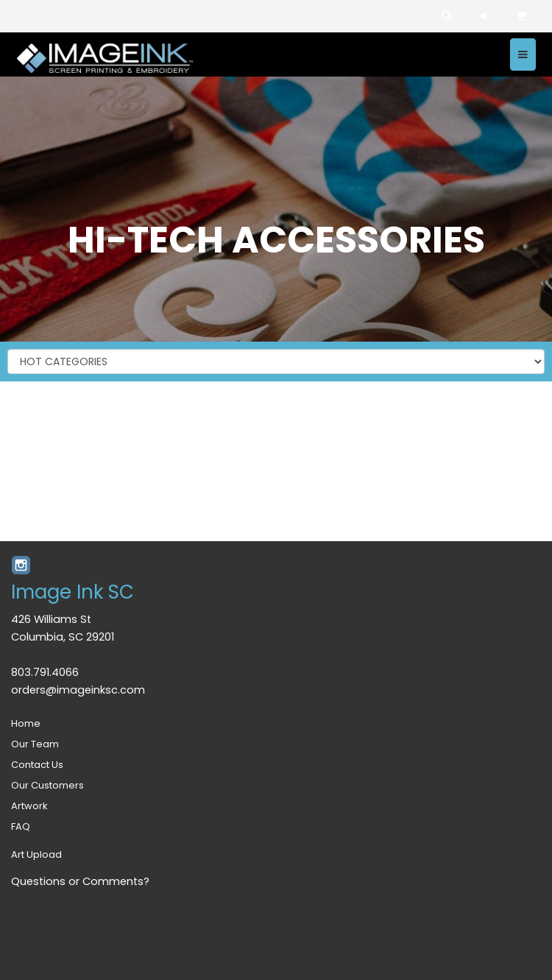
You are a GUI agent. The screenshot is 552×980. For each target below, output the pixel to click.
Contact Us (37, 765)
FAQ (21, 826)
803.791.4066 (45, 672)
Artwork (29, 806)
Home (26, 723)
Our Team (35, 744)
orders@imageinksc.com (78, 690)
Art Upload (36, 854)
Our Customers (47, 785)
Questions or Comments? (80, 881)
